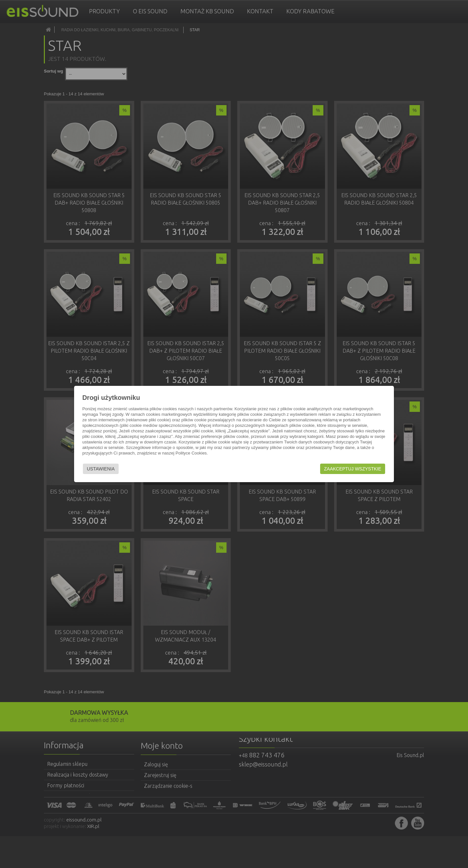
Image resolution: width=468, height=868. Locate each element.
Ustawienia (102, 469)
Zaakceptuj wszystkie (351, 469)
